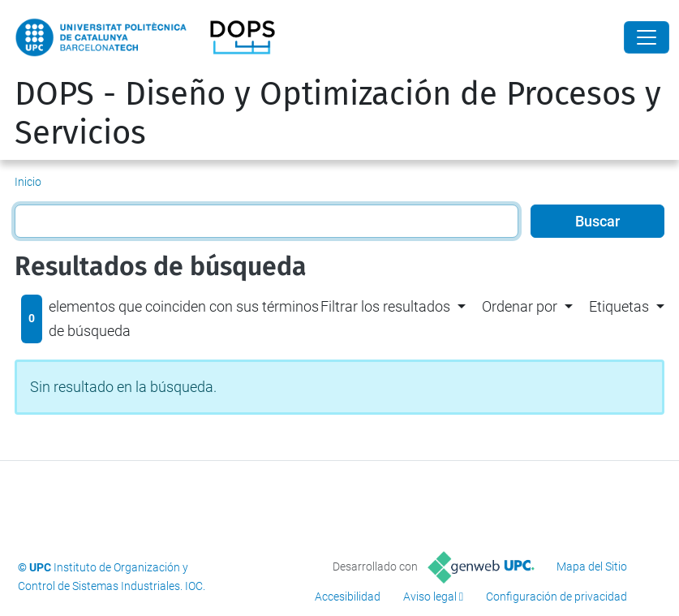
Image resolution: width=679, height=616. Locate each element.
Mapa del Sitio (592, 566)
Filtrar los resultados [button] (385, 306)
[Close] (647, 37)
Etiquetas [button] (619, 306)
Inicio (28, 182)
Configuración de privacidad (557, 597)
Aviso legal (430, 597)
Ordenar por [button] (520, 306)
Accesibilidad (348, 597)
